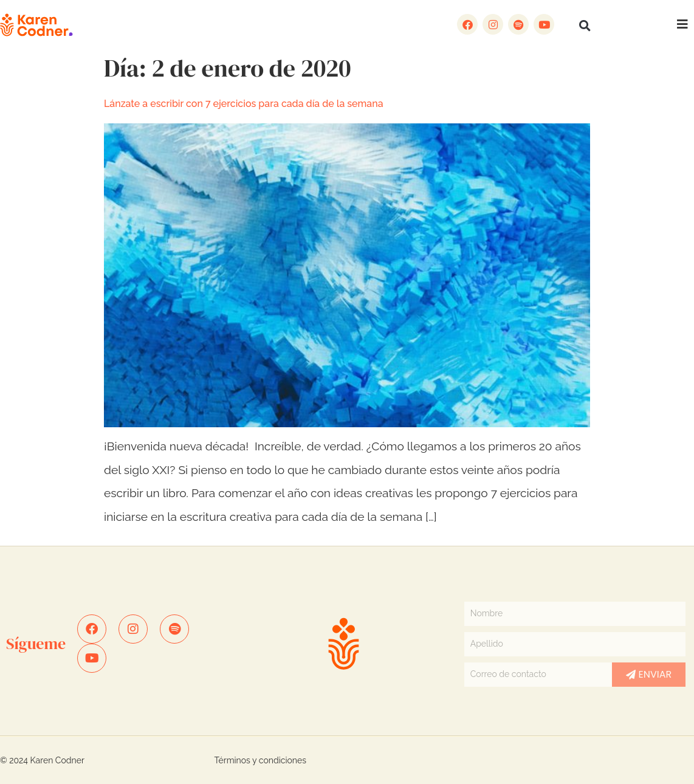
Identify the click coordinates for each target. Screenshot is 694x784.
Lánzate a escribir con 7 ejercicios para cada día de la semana (244, 104)
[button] (585, 26)
